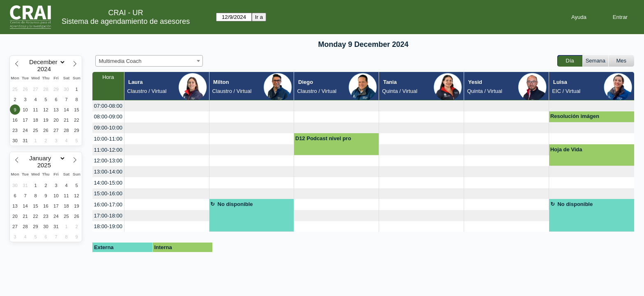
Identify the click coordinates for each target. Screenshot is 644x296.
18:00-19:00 (108, 226)
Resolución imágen (575, 116)
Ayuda (579, 17)
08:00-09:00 (108, 117)
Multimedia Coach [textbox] (120, 61)
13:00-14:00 (108, 172)
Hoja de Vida (566, 149)
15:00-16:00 (108, 193)
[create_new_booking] (167, 106)
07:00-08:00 (108, 106)
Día (570, 61)
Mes (622, 61)
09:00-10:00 (108, 128)
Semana (596, 61)
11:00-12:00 (108, 150)
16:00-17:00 (108, 205)
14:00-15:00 (108, 183)
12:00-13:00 (108, 161)
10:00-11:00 (108, 139)
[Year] (46, 69)
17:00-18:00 (108, 216)
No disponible (235, 204)
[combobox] (149, 61)
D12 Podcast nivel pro (323, 138)
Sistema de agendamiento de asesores (126, 21)
